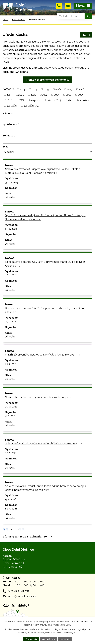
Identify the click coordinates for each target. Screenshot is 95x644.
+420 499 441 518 (19, 591)
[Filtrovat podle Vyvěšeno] (47, 130)
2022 (45, 95)
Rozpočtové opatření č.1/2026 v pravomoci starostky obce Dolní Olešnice (45, 310)
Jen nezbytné (48, 639)
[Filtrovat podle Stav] (47, 152)
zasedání (12, 106)
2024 (69, 95)
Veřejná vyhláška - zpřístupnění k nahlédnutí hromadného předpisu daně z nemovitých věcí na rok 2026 (46, 488)
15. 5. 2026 (11, 509)
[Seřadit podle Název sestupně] (12, 114)
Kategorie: (9, 89)
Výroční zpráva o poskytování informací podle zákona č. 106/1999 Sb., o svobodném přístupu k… (46, 217)
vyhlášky (83, 100)
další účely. (66, 625)
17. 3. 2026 (11, 453)
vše (70, 100)
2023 (57, 95)
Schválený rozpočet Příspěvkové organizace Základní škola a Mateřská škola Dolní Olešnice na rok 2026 (43, 171)
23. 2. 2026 (11, 364)
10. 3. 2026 (11, 407)
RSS (86, 35)
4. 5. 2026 (11, 416)
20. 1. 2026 (11, 275)
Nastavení (65, 639)
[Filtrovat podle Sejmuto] (47, 141)
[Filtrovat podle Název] (47, 119)
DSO (21, 100)
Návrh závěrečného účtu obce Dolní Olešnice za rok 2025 (43, 355)
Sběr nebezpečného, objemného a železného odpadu (38, 397)
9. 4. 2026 (11, 499)
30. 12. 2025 (12, 182)
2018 (82, 89)
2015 (46, 89)
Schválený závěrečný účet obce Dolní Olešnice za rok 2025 (44, 443)
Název (7, 113)
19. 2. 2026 (11, 321)
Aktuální (10, 197)
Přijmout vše (31, 639)
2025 (81, 95)
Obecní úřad (19, 20)
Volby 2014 (54, 100)
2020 (21, 95)
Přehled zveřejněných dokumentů (48, 80)
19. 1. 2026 (11, 229)
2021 (33, 95)
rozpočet (36, 100)
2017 (70, 89)
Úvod (6, 20)
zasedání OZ (31, 106)
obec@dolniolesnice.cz (22, 596)
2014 (34, 89)
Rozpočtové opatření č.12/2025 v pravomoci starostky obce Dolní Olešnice (45, 264)
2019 (9, 95)
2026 (9, 100)
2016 (58, 89)
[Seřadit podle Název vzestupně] (12, 113)
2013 (22, 89)
